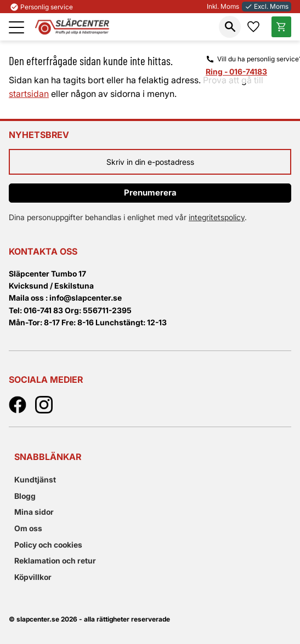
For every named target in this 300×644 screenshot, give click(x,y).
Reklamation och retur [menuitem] (55, 560)
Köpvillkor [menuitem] (33, 577)
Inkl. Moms (223, 6)
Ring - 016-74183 (236, 71)
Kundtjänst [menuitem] (35, 479)
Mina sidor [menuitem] (34, 512)
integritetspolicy (217, 217)
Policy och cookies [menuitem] (48, 545)
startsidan (29, 94)
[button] (16, 27)
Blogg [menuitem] (25, 496)
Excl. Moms (267, 6)
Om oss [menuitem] (28, 528)
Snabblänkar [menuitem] (48, 457)
